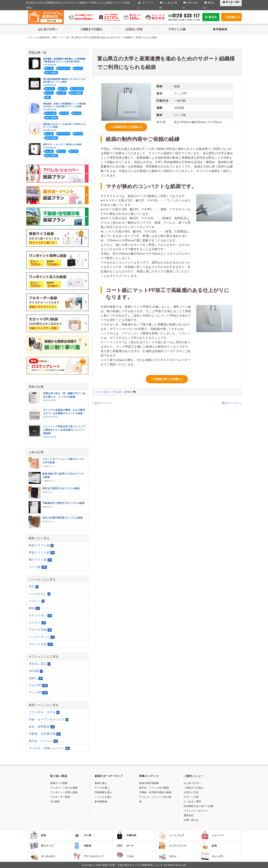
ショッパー (212, 835)
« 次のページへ (102, 403)
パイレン (62, 151)
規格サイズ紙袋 (59, 783)
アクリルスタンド (88, 856)
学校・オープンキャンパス (49, 719)
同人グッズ (42, 846)
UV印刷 (36, 671)
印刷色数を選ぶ (103, 792)
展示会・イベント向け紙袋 (154, 788)
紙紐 (34, 608)
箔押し (36, 678)
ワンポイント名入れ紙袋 (64, 788)
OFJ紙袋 (55, 801)
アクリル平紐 (51, 113)
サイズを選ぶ (102, 788)
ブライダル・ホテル (44, 712)
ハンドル (49, 93)
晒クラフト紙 (40, 560)
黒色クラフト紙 (41, 545)
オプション (50, 89)
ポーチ (125, 846)
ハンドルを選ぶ (103, 797)
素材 (48, 97)
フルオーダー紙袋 (60, 797)
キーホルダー (43, 856)
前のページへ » (232, 403)
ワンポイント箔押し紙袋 (64, 792)
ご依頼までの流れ (91, 29)
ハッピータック (64, 68)
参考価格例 (220, 29)
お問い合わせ (191, 820)
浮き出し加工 (40, 664)
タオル (167, 856)
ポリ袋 (82, 835)
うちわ (125, 856)
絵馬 (209, 846)
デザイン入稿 (177, 29)
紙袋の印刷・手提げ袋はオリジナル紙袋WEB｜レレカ (133, 865)
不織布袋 (126, 835)
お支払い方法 (134, 29)
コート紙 (102, 392)
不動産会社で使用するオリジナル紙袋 (63, 503)
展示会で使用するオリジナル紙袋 (61, 488)
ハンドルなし (40, 594)
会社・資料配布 (125, 392)
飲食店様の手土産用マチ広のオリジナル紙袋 (63, 475)
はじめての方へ (48, 29)
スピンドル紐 (41, 644)
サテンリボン (40, 615)
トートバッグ (171, 835)
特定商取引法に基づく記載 (198, 806)
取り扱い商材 (231, 3)
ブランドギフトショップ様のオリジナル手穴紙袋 (63, 461)
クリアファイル (172, 846)
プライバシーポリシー (196, 811)
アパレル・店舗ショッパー (49, 748)
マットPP (112, 392)
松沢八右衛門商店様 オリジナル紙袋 (63, 518)
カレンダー (212, 856)
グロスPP (38, 685)
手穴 (34, 587)
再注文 (211, 17)
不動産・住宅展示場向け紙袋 (155, 792)
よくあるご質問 (192, 801)
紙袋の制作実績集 (149, 783)
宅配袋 (82, 846)
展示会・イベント (43, 741)
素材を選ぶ (101, 783)
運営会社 (189, 815)
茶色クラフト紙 (42, 552)
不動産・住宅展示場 (45, 734)
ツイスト (37, 623)
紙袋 (38, 835)
